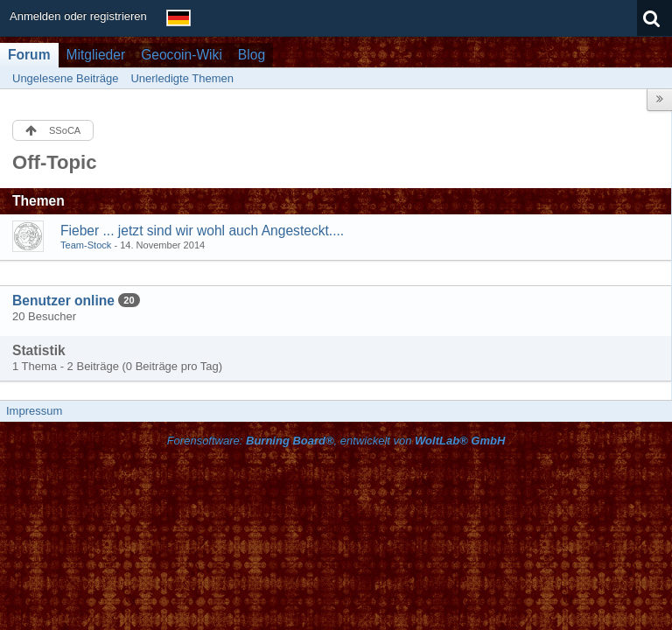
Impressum (34, 411)
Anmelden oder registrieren (78, 16)
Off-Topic (55, 162)
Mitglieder (96, 55)
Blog (252, 55)
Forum (29, 55)
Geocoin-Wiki (182, 55)
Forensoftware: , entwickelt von (336, 441)
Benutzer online (63, 301)
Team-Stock (86, 245)
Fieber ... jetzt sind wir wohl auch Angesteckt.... (202, 231)
